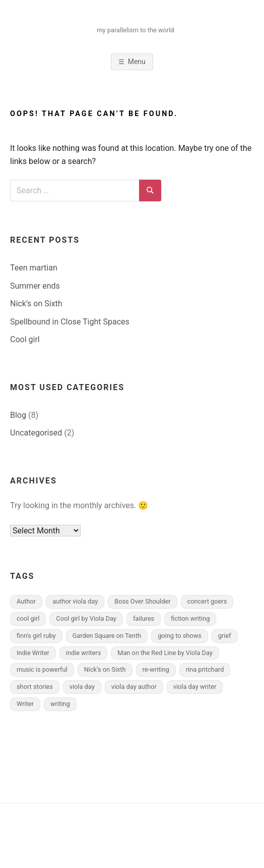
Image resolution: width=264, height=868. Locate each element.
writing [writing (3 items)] (60, 704)
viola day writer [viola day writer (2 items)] (195, 687)
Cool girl (25, 339)
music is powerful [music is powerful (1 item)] (42, 669)
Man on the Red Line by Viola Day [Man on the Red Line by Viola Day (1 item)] (165, 653)
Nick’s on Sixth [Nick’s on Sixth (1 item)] (105, 669)
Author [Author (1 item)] (26, 601)
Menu (137, 62)
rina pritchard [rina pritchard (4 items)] (205, 669)
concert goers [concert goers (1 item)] (207, 601)
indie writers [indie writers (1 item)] (83, 653)
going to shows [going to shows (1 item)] (180, 636)
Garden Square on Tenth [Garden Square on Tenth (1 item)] (107, 636)
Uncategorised (36, 433)
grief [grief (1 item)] (225, 636)
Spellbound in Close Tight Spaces (70, 322)
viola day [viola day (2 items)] (82, 687)
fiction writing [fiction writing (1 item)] (190, 618)
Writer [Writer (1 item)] (25, 704)
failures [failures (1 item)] (144, 618)
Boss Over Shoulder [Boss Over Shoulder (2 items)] (142, 601)
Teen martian (34, 268)
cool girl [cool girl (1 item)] (28, 618)
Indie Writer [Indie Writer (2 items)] (33, 653)
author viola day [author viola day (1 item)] (75, 601)
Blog (18, 415)
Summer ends (35, 286)
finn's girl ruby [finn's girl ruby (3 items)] (36, 636)
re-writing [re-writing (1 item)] (156, 669)
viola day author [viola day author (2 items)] (134, 687)
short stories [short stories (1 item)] (35, 687)
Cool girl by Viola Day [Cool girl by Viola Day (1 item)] (86, 618)
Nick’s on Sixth (36, 304)
